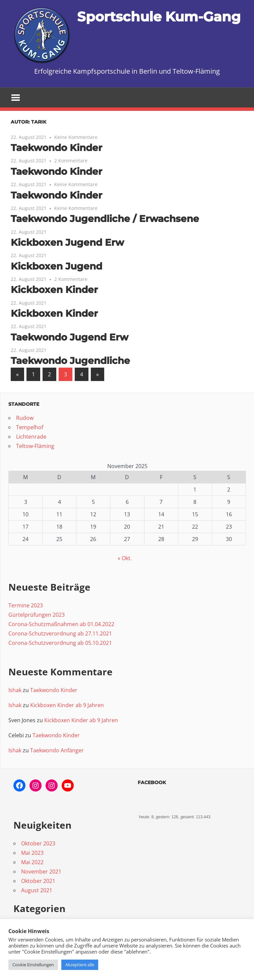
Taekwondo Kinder (56, 148)
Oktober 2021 (38, 881)
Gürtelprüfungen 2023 (37, 615)
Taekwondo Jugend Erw (70, 337)
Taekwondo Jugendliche (70, 361)
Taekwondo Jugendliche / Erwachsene (105, 219)
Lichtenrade (31, 437)
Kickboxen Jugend (56, 266)
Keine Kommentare (76, 137)
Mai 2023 (32, 853)
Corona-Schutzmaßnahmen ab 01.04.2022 (61, 624)
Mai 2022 (32, 862)
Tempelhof (30, 427)
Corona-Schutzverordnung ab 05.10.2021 (60, 643)
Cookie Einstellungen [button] (33, 965)
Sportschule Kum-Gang (159, 17)
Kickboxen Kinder (54, 290)
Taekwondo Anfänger (57, 750)
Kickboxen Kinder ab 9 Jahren (67, 705)
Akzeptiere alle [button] (80, 965)
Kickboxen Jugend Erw (67, 242)
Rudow (25, 418)
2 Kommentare (71, 161)
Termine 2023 (26, 605)
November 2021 (41, 872)
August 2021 (37, 890)
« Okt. (125, 558)
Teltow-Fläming (35, 446)
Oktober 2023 (38, 843)
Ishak (15, 690)
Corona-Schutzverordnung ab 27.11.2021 (60, 633)
